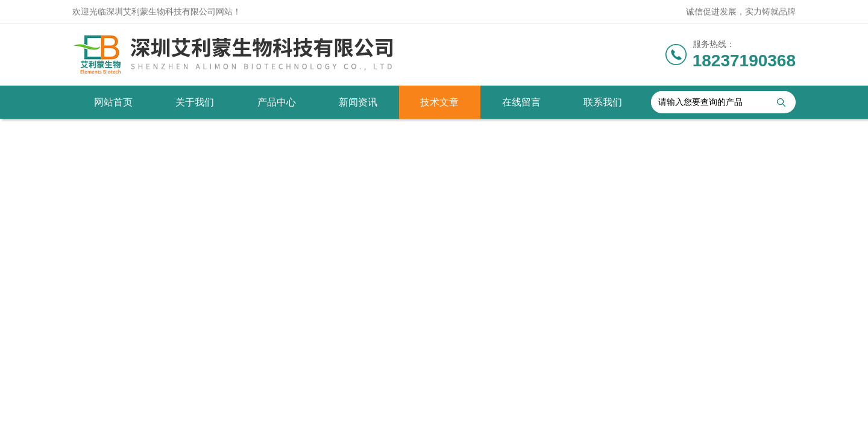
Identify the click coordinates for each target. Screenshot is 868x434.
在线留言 (521, 102)
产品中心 (277, 102)
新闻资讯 (358, 102)
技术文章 (439, 102)
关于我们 (195, 102)
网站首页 (113, 102)
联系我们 (603, 102)
